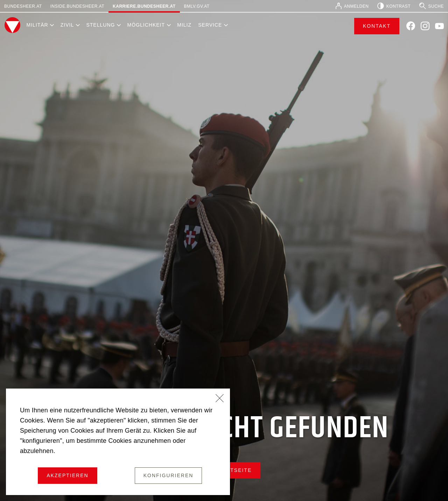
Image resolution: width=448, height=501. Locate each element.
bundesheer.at (23, 6)
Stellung (100, 25)
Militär (37, 25)
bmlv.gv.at (197, 6)
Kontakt (377, 26)
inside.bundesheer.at (77, 6)
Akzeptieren (67, 475)
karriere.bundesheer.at (144, 6)
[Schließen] (220, 399)
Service (210, 25)
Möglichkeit (146, 25)
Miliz (184, 25)
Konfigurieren (169, 475)
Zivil (67, 25)
